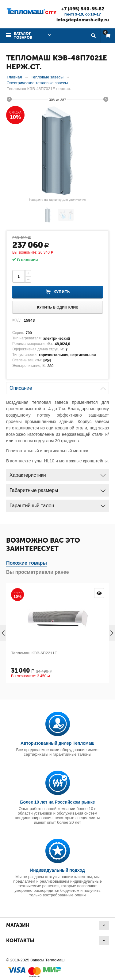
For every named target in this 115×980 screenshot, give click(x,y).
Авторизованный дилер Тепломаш (57, 743)
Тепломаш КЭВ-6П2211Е (34, 653)
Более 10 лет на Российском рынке (57, 802)
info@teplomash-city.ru (83, 20)
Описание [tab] (57, 387)
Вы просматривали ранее (38, 572)
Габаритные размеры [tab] (57, 489)
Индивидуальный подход (57, 870)
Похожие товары (27, 563)
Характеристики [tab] (57, 474)
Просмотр (99, 593)
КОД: (16, 320)
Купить (61, 292)
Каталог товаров (23, 36)
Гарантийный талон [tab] (57, 504)
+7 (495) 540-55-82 (83, 9)
